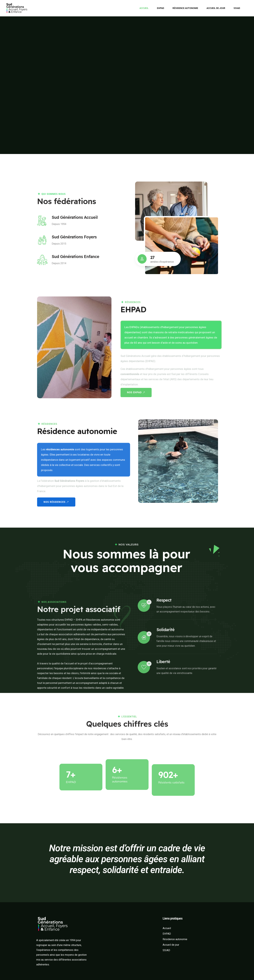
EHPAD (161, 8)
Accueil (144, 8)
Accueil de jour (216, 8)
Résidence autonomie (185, 8)
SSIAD (237, 8)
